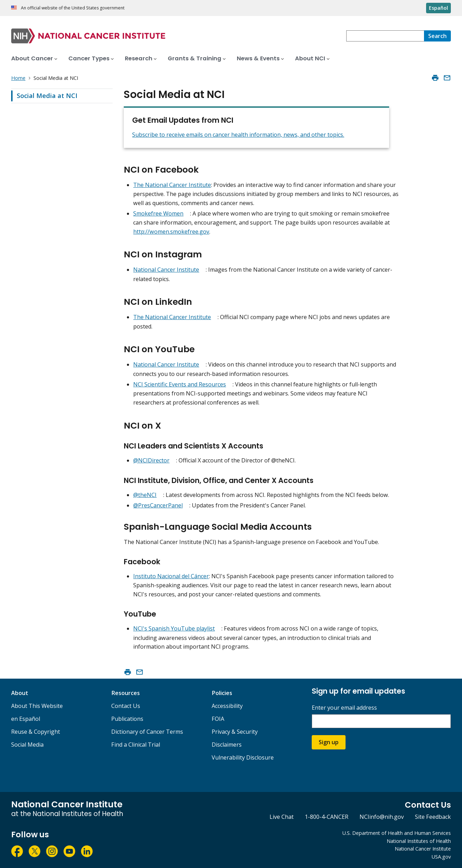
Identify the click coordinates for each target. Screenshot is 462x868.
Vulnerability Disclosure (243, 757)
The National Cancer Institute (172, 185)
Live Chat (282, 817)
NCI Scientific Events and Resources (180, 384)
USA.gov (441, 857)
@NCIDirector (151, 460)
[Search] (437, 36)
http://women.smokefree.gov (171, 232)
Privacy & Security (235, 732)
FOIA (218, 719)
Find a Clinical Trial (136, 745)
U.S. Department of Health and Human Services (397, 833)
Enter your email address (344, 708)
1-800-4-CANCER (327, 817)
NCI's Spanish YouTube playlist (174, 628)
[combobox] (385, 36)
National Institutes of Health (419, 841)
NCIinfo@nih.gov (382, 817)
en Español (26, 719)
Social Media (27, 745)
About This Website (37, 706)
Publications (127, 719)
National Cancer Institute (166, 270)
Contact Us (126, 706)
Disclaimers (227, 745)
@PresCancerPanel (158, 505)
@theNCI (145, 495)
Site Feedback (433, 817)
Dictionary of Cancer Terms (147, 732)
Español (438, 8)
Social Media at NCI (47, 96)
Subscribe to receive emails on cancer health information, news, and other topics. (238, 135)
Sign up (329, 742)
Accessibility (227, 706)
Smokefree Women (158, 213)
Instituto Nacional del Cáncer (171, 576)
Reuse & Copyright (36, 732)
